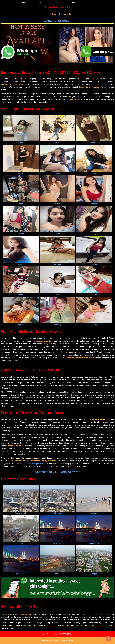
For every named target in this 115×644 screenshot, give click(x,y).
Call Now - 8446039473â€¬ (57, 21)
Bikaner (57, 542)
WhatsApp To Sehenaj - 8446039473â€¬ (58, 641)
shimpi (57, 172)
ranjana (57, 263)
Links (74, 3)
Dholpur (57, 512)
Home (24, 3)
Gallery (41, 3)
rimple (57, 233)
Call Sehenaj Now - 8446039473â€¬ (58, 634)
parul (57, 202)
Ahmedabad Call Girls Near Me (57, 472)
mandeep (57, 324)
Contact (91, 3)
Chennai (57, 573)
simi (57, 293)
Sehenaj (57, 142)
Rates (57, 3)
